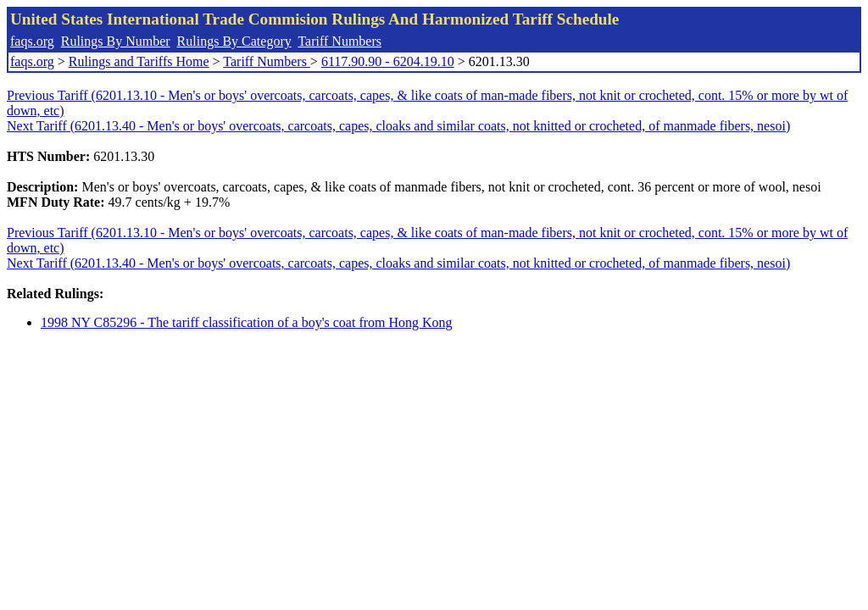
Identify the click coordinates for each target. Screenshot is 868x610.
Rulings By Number (116, 41)
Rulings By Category (234, 41)
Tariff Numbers (339, 41)
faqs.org (32, 41)
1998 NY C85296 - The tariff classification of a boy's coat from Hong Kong (247, 322)
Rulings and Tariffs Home (139, 61)
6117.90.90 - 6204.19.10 (388, 61)
